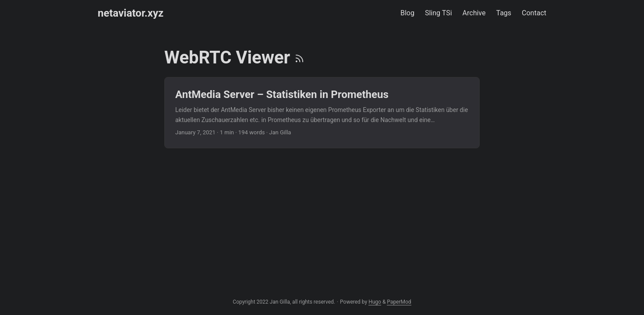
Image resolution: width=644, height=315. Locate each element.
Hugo (375, 302)
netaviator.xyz (131, 13)
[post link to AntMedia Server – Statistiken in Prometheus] (322, 113)
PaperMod (399, 302)
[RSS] (299, 58)
